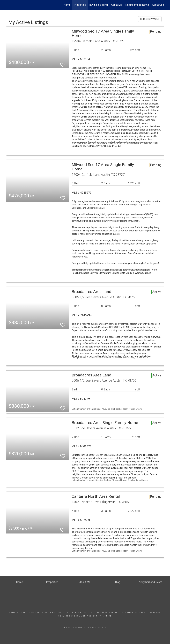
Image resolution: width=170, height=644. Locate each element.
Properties (80, 5)
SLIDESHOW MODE (150, 19)
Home (67, 5)
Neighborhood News (137, 5)
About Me (117, 5)
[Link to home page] (8, 5)
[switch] (63, 63)
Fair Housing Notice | (105, 612)
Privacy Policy (39, 612)
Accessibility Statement (70, 612)
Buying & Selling (99, 5)
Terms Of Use (17, 612)
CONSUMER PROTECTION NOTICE (92, 616)
